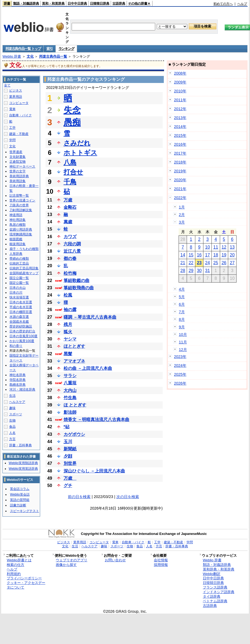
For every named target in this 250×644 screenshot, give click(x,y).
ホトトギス (80, 153)
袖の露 (70, 310)
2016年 (180, 144)
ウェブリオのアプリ (72, 560)
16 (199, 255)
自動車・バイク (20, 115)
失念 (72, 110)
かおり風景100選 (22, 341)
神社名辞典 (18, 375)
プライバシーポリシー (24, 578)
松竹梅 (70, 273)
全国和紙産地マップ (24, 273)
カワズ (70, 237)
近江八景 (72, 251)
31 (207, 271)
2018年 (180, 162)
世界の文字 (18, 171)
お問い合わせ (115, 560)
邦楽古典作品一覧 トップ (23, 49)
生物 (12, 420)
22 (191, 263)
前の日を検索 (79, 497)
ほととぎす (74, 346)
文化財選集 (18, 157)
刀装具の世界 (19, 205)
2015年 (180, 135)
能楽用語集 (18, 244)
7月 (182, 312)
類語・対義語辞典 (26, 4)
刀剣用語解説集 (21, 210)
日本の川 (16, 293)
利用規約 (14, 574)
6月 (182, 304)
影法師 (70, 412)
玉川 (68, 442)
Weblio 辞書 (12, 56)
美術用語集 (18, 181)
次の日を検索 (128, 497)
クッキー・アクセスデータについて (26, 585)
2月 (182, 215)
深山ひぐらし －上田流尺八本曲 (94, 471)
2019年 (180, 171)
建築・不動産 (19, 134)
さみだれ (77, 143)
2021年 (180, 189)
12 (224, 247)
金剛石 (70, 207)
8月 (182, 319)
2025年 (180, 374)
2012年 (180, 109)
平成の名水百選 (21, 307)
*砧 (67, 427)
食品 (12, 427)
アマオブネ (74, 361)
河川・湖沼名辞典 (22, 389)
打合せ (73, 172)
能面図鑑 (16, 239)
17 (207, 255)
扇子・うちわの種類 (24, 249)
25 (216, 263)
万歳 (68, 200)
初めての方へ (223, 4)
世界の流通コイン (22, 200)
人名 (12, 433)
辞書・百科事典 (20, 445)
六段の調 (72, 244)
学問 (12, 140)
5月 (182, 297)
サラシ (70, 376)
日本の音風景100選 (23, 336)
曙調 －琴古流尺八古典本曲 (90, 317)
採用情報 (161, 565)
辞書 (7, 4)
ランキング (66, 49)
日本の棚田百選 (21, 312)
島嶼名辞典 (18, 385)
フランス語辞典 (215, 587)
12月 (183, 350)
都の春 (70, 258)
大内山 (70, 390)
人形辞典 (16, 254)
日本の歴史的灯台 (22, 331)
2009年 (180, 82)
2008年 (180, 73)
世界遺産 (16, 152)
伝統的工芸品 (19, 263)
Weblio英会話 (20, 495)
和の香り (16, 346)
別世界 (70, 463)
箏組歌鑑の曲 (77, 281)
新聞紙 (70, 449)
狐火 (68, 332)
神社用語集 (18, 220)
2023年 (180, 357)
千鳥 (70, 182)
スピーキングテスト (25, 511)
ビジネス (16, 90)
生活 (12, 396)
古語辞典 (119, 4)
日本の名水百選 (21, 302)
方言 (12, 439)
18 (216, 255)
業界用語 (16, 97)
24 (207, 263)
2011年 (180, 100)
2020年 (180, 180)
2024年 (180, 365)
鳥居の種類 (18, 225)
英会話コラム (20, 489)
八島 (70, 162)
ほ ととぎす (75, 405)
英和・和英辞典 (53, 4)
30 (199, 271)
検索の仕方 (15, 565)
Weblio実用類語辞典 (23, 463)
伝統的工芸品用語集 (24, 268)
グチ (68, 485)
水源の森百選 (19, 317)
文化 (30, 56)
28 (183, 271)
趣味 (12, 408)
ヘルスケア (17, 402)
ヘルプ (242, 4)
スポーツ (16, 414)
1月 (182, 207)
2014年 (180, 127)
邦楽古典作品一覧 (53, 56)
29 (191, 271)
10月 (183, 335)
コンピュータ (19, 103)
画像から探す (66, 565)
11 (216, 247)
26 (224, 263)
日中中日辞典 (77, 4)
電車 (12, 109)
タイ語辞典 (212, 596)
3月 (182, 222)
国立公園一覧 (19, 278)
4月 (182, 289)
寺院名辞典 (18, 380)
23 (199, 263)
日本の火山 (18, 288)
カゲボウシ (74, 434)
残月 (68, 324)
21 (183, 263)
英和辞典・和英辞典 (219, 569)
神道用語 (16, 215)
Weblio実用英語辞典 (23, 469)
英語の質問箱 (20, 500)
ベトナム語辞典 (215, 601)
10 (207, 247)
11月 (183, 342)
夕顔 (68, 456)
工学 (12, 128)
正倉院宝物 (18, 162)
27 (232, 263)
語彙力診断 (18, 505)
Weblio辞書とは (19, 560)
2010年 (180, 91)
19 (224, 255)
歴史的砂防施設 (21, 326)
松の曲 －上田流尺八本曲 (88, 368)
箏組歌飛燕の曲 (79, 288)
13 (232, 247)
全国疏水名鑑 (19, 322)
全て (7, 85)
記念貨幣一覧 (19, 196)
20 (232, 255)
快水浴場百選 (19, 297)
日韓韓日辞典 (100, 4)
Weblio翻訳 (212, 574)
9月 (182, 327)
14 (183, 255)
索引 (49, 49)
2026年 (180, 383)
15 (191, 255)
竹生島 (70, 398)
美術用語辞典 (19, 176)
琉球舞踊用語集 (21, 234)
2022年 (180, 198)
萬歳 (68, 222)
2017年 (180, 153)
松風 (68, 295)
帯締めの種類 (19, 259)
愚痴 (72, 122)
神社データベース (22, 166)
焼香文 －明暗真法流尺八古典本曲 (96, 420)
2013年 (180, 118)
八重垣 (70, 383)
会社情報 (161, 560)
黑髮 (68, 354)
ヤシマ (70, 339)
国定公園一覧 (19, 283)
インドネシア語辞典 (219, 592)
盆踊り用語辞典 (21, 229)
